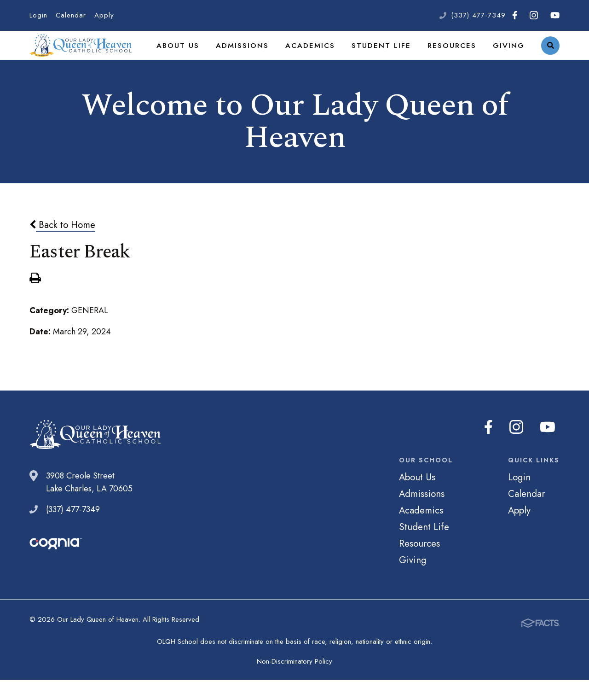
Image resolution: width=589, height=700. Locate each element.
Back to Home (62, 249)
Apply (104, 15)
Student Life (390, 57)
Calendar (71, 15)
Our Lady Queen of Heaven (92, 58)
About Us (198, 57)
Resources (456, 57)
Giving (510, 57)
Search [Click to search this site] (551, 58)
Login (38, 15)
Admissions (259, 57)
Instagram (534, 15)
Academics (323, 57)
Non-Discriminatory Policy (294, 682)
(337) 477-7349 (478, 15)
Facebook (515, 15)
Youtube (555, 15)
